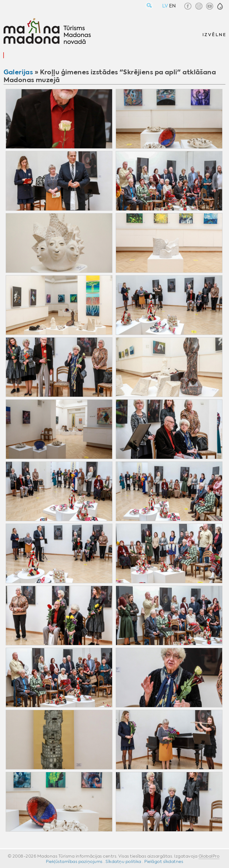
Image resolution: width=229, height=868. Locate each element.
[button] (220, 6)
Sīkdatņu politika (123, 861)
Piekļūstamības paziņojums (74, 861)
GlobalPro (209, 856)
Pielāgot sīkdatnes (164, 861)
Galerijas (18, 72)
